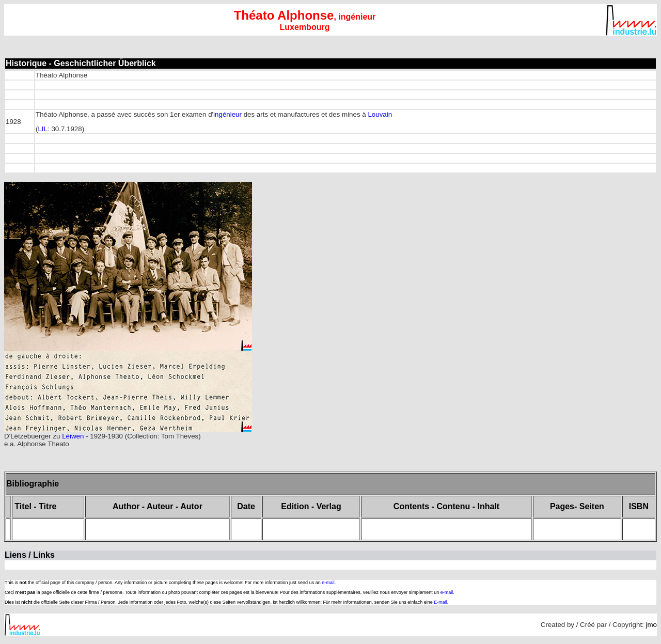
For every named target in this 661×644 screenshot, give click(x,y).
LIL (43, 129)
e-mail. (329, 583)
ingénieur (227, 114)
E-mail (440, 602)
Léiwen (73, 436)
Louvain (380, 114)
